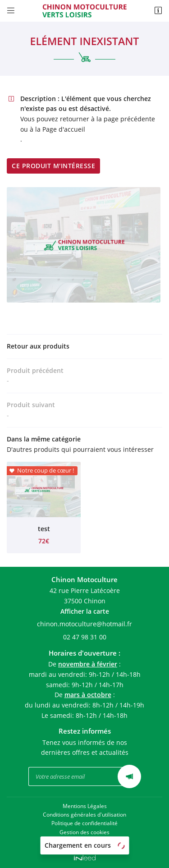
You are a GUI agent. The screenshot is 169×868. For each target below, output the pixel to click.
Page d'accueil (64, 129)
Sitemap (85, 840)
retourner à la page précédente (107, 119)
